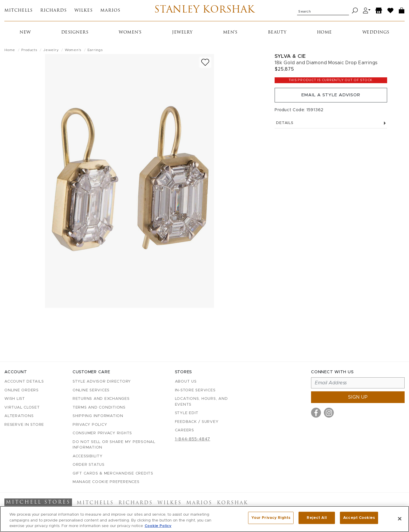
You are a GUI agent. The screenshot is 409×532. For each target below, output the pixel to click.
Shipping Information (98, 416)
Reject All (317, 518)
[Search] (355, 12)
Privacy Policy (90, 425)
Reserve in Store (24, 425)
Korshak (232, 503)
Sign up (358, 397)
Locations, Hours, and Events (201, 402)
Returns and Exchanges (101, 399)
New (25, 35)
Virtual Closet (22, 408)
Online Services (91, 390)
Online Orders (22, 390)
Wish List (15, 399)
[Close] (400, 519)
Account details (24, 382)
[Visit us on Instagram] (329, 413)
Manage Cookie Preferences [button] (106, 482)
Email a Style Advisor (331, 99)
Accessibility (88, 456)
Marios (110, 12)
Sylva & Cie (290, 59)
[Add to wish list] (205, 65)
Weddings (376, 35)
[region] (204, 519)
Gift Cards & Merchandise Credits (113, 473)
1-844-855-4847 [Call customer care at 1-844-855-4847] (193, 439)
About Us (186, 382)
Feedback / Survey (197, 422)
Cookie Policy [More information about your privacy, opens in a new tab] (158, 526)
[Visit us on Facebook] (316, 413)
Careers (185, 431)
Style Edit (187, 413)
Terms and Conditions (99, 408)
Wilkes (84, 12)
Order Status (89, 465)
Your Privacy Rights (271, 518)
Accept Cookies (359, 518)
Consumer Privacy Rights (102, 434)
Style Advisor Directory (102, 382)
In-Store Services (195, 390)
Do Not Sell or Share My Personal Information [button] (114, 445)
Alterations (19, 416)
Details (331, 128)
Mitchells (19, 12)
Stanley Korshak (204, 12)
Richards (53, 12)
